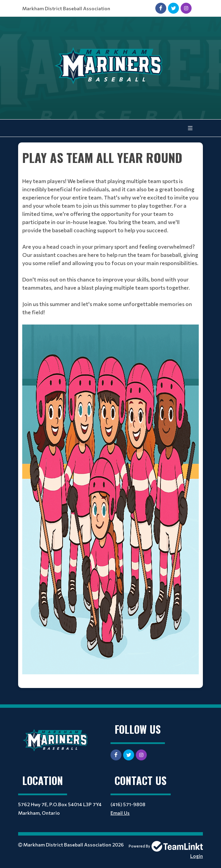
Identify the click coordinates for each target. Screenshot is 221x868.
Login (197, 856)
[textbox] (110, 415)
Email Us (120, 813)
